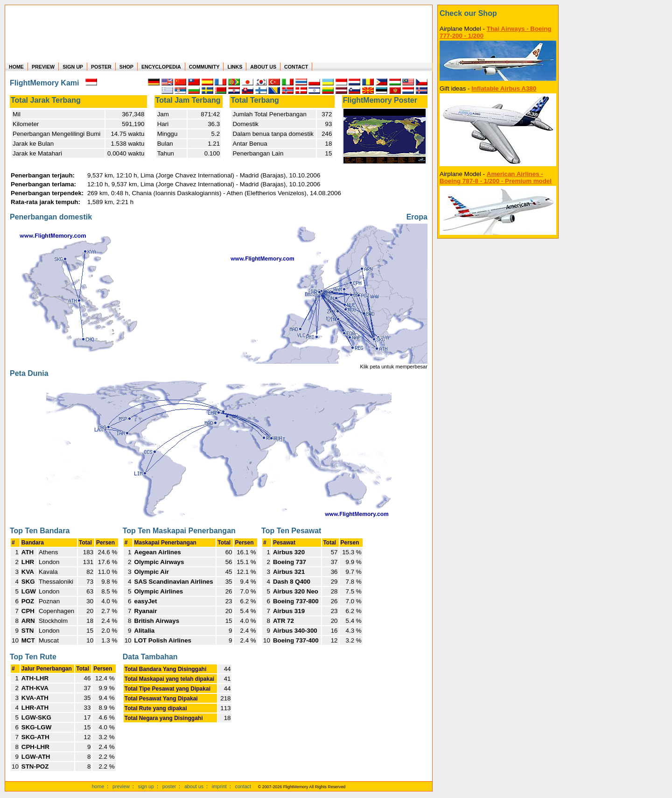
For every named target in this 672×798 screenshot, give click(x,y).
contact (243, 786)
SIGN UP (73, 67)
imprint (219, 786)
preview (121, 786)
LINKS (235, 67)
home (98, 786)
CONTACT (296, 67)
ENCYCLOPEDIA (161, 67)
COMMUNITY (204, 67)
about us (194, 786)
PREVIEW (43, 67)
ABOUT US (263, 67)
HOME (16, 67)
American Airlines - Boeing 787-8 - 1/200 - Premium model (496, 177)
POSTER (101, 67)
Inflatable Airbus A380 (504, 88)
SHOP (126, 67)
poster (169, 786)
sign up (146, 786)
